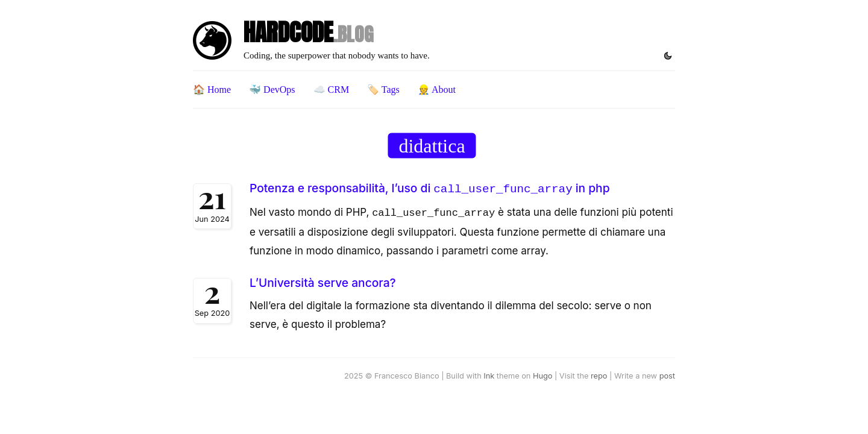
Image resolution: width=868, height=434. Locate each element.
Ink (489, 373)
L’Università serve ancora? (323, 280)
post (667, 373)
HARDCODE (308, 32)
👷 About (437, 90)
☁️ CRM (332, 90)
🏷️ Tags (383, 90)
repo (599, 373)
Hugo (542, 373)
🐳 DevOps (272, 90)
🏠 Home (212, 90)
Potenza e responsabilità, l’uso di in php (429, 188)
